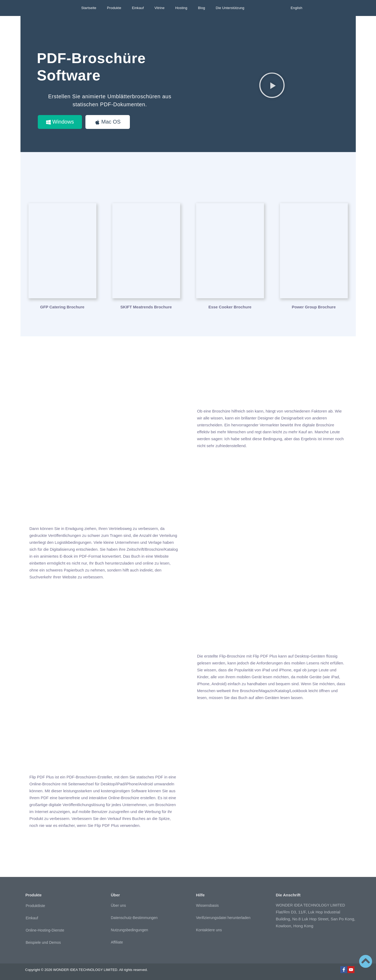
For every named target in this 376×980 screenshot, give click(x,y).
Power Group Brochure (314, 307)
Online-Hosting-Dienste (45, 930)
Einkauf (138, 8)
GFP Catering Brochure (62, 307)
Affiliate (117, 942)
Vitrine (159, 8)
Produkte (114, 8)
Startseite (89, 8)
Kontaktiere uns (209, 930)
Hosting (181, 8)
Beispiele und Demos (43, 942)
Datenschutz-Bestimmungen (134, 918)
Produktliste (36, 906)
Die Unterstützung (230, 8)
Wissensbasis (208, 905)
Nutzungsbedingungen (130, 930)
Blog (202, 8)
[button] (272, 85)
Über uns (119, 905)
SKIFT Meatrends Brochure (146, 307)
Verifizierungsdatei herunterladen (223, 918)
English (296, 8)
